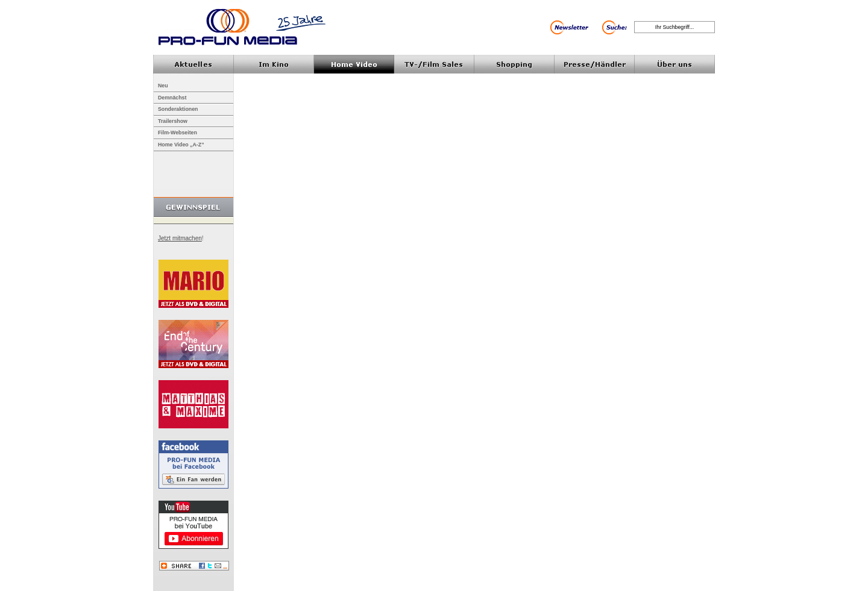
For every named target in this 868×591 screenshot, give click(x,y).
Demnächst (172, 98)
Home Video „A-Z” (181, 145)
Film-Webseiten (178, 133)
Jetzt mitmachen (180, 238)
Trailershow (173, 121)
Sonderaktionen (178, 109)
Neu (163, 86)
